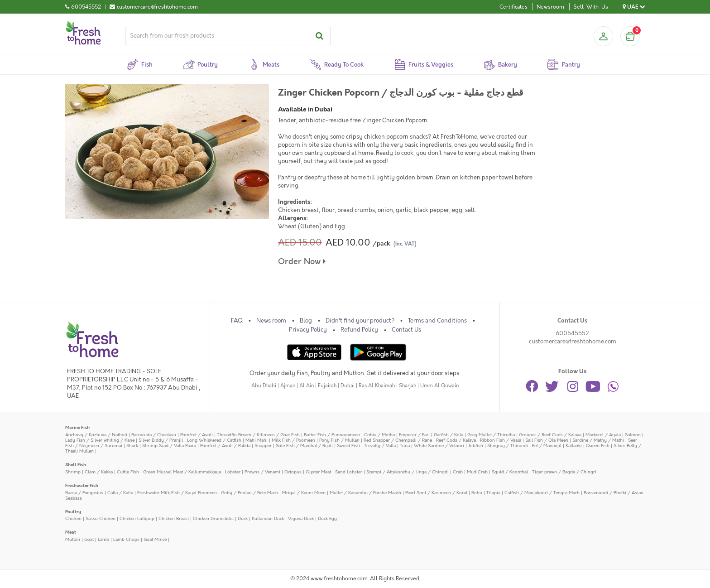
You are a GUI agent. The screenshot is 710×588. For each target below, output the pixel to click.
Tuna (405, 446)
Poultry (73, 512)
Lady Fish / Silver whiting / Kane (100, 440)
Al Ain (307, 386)
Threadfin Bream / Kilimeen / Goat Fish (258, 435)
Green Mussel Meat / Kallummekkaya (182, 472)
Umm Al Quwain (439, 386)
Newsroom (550, 7)
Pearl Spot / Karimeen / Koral (436, 493)
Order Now (302, 262)
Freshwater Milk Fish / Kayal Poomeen (177, 493)
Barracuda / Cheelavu (154, 435)
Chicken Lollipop (137, 518)
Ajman (288, 386)
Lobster (233, 472)
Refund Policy (359, 330)
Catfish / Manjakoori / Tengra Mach (542, 493)
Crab (458, 472)
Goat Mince (155, 539)
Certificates (513, 7)
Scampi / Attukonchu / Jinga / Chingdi (408, 472)
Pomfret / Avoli (197, 435)
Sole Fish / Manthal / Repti (304, 446)
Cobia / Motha (379, 435)
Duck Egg (327, 518)
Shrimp (73, 472)
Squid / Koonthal (510, 472)
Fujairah (327, 386)
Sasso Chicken (101, 518)
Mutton (73, 539)
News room (271, 321)
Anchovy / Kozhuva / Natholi (96, 435)
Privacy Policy (308, 330)
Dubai (348, 386)
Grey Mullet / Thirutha (491, 435)
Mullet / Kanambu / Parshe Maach (365, 493)
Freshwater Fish (82, 485)
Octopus (293, 472)
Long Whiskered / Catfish (214, 440)
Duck (243, 518)
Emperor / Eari (414, 435)
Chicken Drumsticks (213, 518)
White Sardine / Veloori (439, 446)
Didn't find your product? (360, 321)
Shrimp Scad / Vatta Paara (169, 446)
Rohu (477, 493)
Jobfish (476, 446)
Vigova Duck (301, 518)
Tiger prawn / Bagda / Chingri (564, 472)
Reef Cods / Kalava (456, 440)
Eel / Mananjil (547, 446)
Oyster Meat (318, 472)
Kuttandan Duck (268, 518)
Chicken (73, 518)
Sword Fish (348, 446)
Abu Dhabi (264, 386)
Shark (132, 446)
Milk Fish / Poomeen (293, 440)
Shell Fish (76, 465)
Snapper (263, 446)
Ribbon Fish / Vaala (501, 440)
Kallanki (574, 446)
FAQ (237, 321)
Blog (306, 321)
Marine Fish (77, 427)
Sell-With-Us (591, 7)
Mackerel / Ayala (603, 435)
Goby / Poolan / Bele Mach (249, 493)
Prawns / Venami (262, 472)
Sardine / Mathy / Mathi (598, 440)
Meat (71, 532)
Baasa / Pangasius (84, 493)
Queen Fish (598, 446)
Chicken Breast (174, 518)
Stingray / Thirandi (508, 446)
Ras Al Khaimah (377, 386)
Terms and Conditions (437, 321)
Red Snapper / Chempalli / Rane (398, 440)
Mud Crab (477, 472)
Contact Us (406, 330)
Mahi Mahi (257, 440)
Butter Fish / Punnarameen (332, 435)
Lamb (103, 539)
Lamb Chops (126, 539)
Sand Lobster (349, 472)
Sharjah (408, 386)
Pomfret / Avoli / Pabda (225, 446)
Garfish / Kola (449, 435)
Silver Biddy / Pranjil (161, 440)
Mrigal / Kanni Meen (304, 493)
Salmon (633, 435)
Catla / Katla (120, 493)
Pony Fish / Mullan (339, 440)
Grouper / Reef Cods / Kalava (550, 435)
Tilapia (493, 493)
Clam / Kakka (99, 472)
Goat (89, 539)
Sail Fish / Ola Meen (547, 440)
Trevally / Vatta (380, 446)
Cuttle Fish (128, 472)
